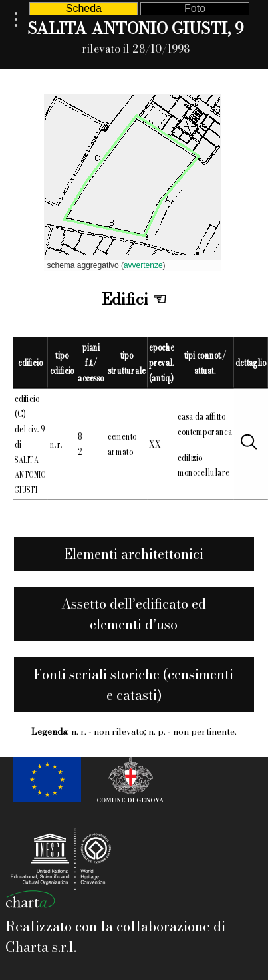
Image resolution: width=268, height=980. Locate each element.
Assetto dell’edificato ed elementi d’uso (134, 614)
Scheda (84, 8)
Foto (195, 8)
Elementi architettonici (134, 554)
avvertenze (143, 265)
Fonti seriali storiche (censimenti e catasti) (134, 685)
